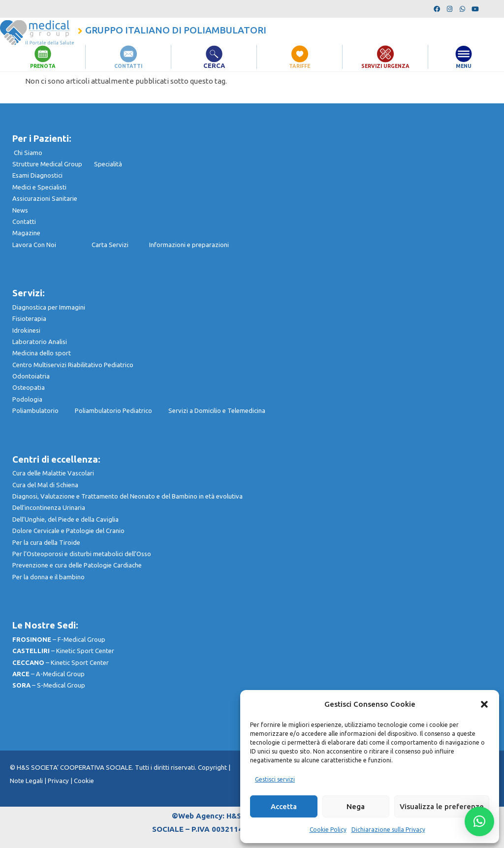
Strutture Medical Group (53, 164)
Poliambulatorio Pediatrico (122, 410)
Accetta (284, 806)
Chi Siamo (28, 153)
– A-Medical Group (48, 674)
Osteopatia (29, 387)
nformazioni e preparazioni (190, 245)
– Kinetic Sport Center (63, 651)
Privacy (58, 781)
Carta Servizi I (120, 245)
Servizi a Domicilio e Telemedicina (217, 410)
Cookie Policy (328, 830)
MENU (464, 65)
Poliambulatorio (44, 410)
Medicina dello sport (42, 353)
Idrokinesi (26, 330)
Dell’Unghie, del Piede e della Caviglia (65, 519)
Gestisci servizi (275, 779)
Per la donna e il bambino (48, 577)
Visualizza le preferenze (442, 806)
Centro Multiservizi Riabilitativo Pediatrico (73, 365)
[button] (484, 704)
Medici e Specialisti (39, 187)
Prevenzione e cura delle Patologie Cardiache (77, 565)
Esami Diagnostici (37, 175)
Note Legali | (29, 781)
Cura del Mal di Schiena (45, 485)
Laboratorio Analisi (40, 342)
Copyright (213, 768)
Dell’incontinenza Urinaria (49, 507)
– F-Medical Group (59, 639)
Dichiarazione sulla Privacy (388, 830)
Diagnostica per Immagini (49, 307)
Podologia (27, 399)
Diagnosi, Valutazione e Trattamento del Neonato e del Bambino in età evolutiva (127, 496)
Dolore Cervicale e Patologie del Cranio (68, 531)
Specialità (108, 164)
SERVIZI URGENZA (385, 65)
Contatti (24, 221)
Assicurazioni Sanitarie (45, 198)
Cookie (84, 781)
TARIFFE (300, 65)
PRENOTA (43, 65)
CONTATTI (128, 65)
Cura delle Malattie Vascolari (53, 473)
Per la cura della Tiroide (46, 542)
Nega (356, 806)
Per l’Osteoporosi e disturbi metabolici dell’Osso (82, 554)
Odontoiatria (31, 376)
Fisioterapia (29, 318)
